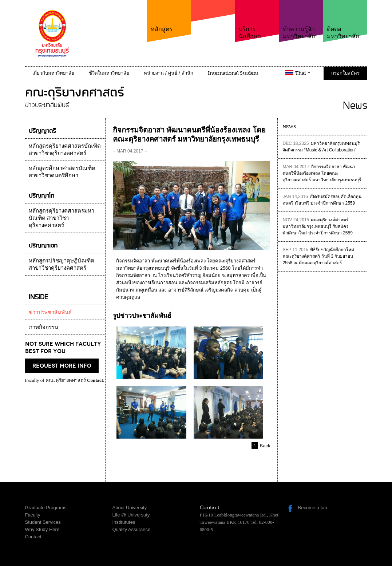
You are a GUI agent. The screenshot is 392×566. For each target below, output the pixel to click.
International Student (233, 73)
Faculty (33, 515)
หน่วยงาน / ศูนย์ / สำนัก (169, 73)
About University (130, 508)
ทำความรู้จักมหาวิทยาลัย (301, 20)
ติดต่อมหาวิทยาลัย (345, 20)
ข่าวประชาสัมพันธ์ (50, 312)
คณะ (213, 25)
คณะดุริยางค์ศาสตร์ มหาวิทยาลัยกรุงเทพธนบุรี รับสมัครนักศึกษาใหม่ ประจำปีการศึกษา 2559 (317, 226)
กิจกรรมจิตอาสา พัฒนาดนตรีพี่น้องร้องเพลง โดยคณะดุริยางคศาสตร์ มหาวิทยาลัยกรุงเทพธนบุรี (322, 173)
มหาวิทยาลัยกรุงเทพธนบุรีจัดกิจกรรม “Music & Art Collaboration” (321, 147)
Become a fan (313, 508)
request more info (62, 366)
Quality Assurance (132, 529)
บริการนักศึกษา (257, 20)
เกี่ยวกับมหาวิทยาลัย (53, 73)
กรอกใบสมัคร (345, 73)
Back (265, 446)
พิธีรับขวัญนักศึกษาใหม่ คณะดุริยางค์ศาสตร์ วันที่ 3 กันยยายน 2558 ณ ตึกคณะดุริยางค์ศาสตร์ (318, 256)
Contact (33, 537)
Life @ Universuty (131, 515)
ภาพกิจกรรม (43, 327)
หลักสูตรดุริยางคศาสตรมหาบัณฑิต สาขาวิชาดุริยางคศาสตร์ (62, 218)
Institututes (124, 522)
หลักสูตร (169, 16)
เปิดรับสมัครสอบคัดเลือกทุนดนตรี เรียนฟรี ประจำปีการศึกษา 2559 (322, 200)
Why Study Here (42, 529)
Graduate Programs (46, 508)
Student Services (43, 522)
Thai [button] (303, 73)
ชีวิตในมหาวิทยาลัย (109, 73)
